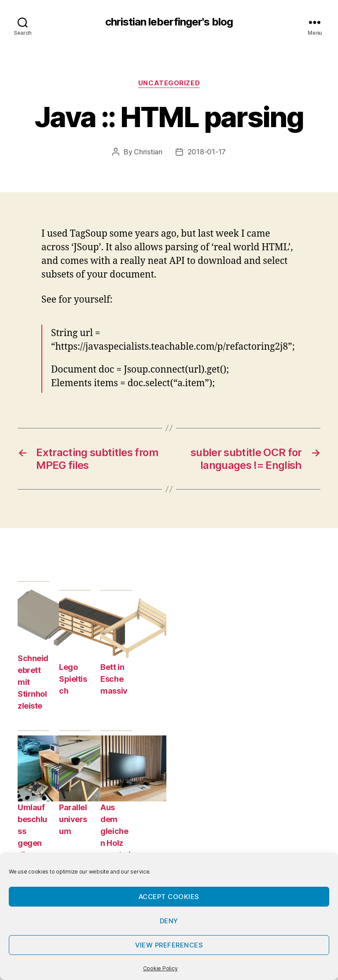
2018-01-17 (207, 152)
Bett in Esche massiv (114, 679)
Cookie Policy (160, 968)
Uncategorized (169, 83)
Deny (169, 921)
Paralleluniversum (73, 819)
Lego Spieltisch (73, 679)
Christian (148, 152)
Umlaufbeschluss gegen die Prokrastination (32, 843)
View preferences (169, 945)
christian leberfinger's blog (169, 22)
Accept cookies (169, 897)
